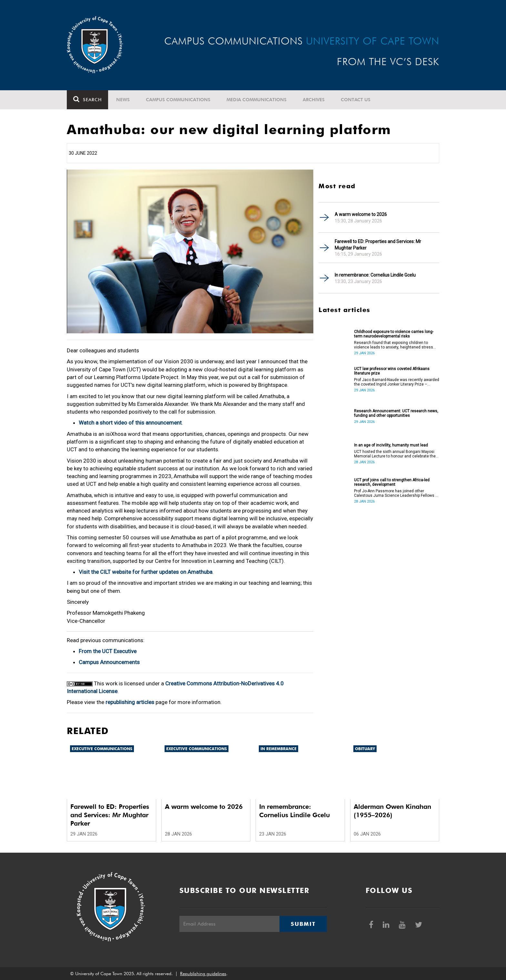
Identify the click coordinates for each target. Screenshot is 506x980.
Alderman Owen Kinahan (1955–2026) (392, 811)
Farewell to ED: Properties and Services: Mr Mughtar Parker (378, 245)
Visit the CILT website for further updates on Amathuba (146, 572)
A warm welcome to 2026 (361, 214)
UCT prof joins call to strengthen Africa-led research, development (392, 482)
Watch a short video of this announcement (130, 423)
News (123, 100)
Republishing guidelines (203, 974)
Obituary (365, 749)
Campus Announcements (109, 662)
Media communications (257, 100)
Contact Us (356, 100)
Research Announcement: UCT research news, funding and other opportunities (396, 413)
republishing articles (130, 702)
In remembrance (278, 749)
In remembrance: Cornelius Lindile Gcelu (375, 275)
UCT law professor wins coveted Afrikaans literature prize (392, 371)
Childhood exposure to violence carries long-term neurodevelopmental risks (394, 334)
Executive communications (102, 749)
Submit (303, 924)
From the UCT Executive (108, 651)
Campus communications (178, 100)
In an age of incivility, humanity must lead (391, 445)
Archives (314, 100)
